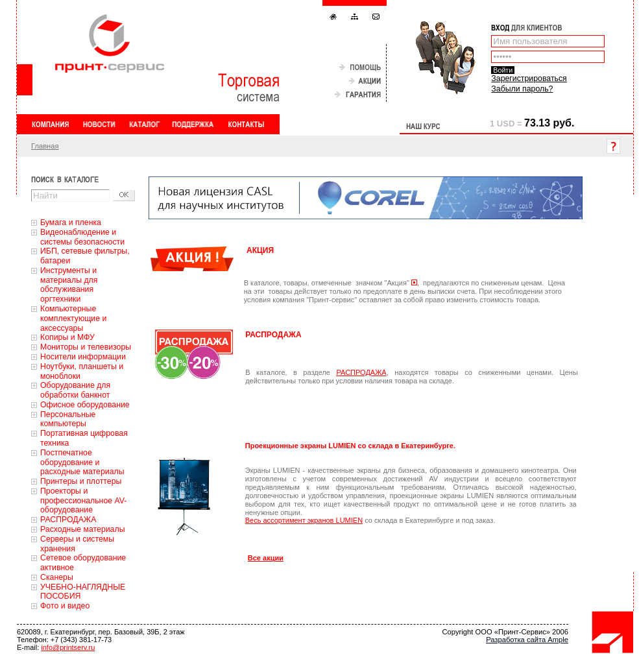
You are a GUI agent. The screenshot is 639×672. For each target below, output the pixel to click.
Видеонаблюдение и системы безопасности (82, 237)
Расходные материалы (83, 529)
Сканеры (57, 577)
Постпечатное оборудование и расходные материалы (82, 462)
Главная (45, 146)
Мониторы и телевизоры (86, 347)
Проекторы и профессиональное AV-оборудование (83, 501)
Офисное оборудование (85, 405)
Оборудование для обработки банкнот (75, 390)
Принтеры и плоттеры (81, 481)
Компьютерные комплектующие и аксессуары (73, 318)
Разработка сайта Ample (527, 640)
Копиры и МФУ (67, 337)
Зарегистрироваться (529, 78)
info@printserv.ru (68, 647)
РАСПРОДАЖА (68, 520)
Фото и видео (65, 606)
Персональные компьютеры (68, 419)
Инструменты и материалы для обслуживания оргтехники (69, 285)
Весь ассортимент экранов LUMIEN (304, 520)
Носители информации (83, 357)
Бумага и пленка (71, 222)
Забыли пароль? (522, 89)
